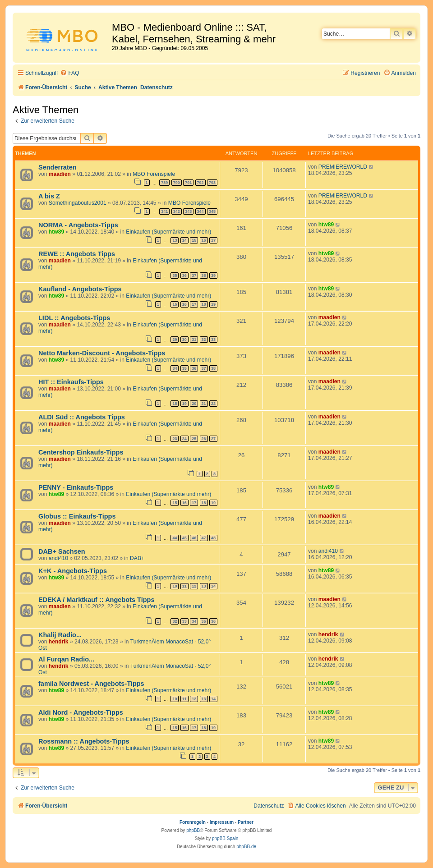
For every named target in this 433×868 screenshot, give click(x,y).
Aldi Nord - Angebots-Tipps (81, 712)
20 (194, 404)
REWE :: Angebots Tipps (77, 254)
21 (204, 404)
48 (213, 538)
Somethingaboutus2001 (78, 203)
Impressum (222, 822)
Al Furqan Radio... (66, 659)
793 (212, 183)
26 (204, 439)
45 (184, 538)
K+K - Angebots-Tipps (73, 571)
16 (204, 240)
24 (184, 439)
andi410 (58, 558)
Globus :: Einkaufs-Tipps (77, 516)
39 (213, 276)
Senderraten (58, 167)
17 (213, 240)
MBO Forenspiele (154, 174)
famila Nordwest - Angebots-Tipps (91, 684)
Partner (246, 822)
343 (188, 211)
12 (194, 586)
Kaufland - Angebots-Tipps (80, 289)
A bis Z (49, 196)
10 (175, 586)
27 (213, 439)
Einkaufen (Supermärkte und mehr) (168, 232)
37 (194, 276)
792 (200, 183)
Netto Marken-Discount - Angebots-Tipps (102, 353)
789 (164, 183)
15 (194, 240)
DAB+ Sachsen (62, 551)
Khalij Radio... (60, 635)
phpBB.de (246, 847)
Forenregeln (193, 822)
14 (184, 240)
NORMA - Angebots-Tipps (78, 225)
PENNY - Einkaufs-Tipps (76, 487)
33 (213, 340)
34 (175, 368)
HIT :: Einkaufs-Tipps (71, 382)
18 (204, 304)
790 (177, 183)
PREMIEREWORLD (343, 167)
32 (204, 340)
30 (184, 340)
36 (184, 276)
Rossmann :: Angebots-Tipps (84, 741)
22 (213, 404)
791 (188, 183)
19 (213, 304)
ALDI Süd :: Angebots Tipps (82, 417)
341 (164, 211)
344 (200, 211)
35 (175, 276)
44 (175, 538)
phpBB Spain (225, 838)
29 (175, 340)
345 (212, 211)
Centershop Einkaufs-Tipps (81, 452)
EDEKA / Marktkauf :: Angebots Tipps (97, 600)
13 (175, 240)
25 (194, 439)
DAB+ (137, 558)
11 (184, 586)
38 (204, 276)
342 (177, 211)
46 (194, 538)
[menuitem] (69, 73)
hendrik (59, 642)
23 (175, 439)
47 (204, 538)
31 (194, 340)
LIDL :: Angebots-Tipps (74, 318)
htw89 (56, 232)
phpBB (193, 830)
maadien (60, 174)
